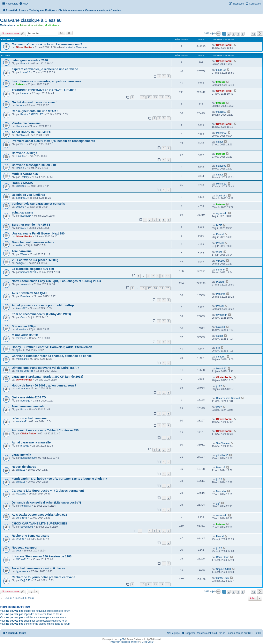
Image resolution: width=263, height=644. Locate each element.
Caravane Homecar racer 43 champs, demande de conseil (52, 356)
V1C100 (221, 261)
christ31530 (223, 578)
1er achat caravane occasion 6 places (38, 568)
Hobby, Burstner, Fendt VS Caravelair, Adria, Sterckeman (52, 347)
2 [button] (229, 34)
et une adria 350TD (25, 335)
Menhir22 (221, 133)
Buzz (23, 410)
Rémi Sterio (223, 557)
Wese (24, 254)
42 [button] (253, 34)
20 (168, 288)
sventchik (25, 284)
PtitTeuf (220, 282)
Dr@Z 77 (25, 580)
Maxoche (21, 494)
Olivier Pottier (24, 47)
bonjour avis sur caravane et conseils (38, 204)
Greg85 (20, 539)
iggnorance (22, 571)
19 (162, 288)
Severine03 (27, 527)
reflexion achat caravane (29, 418)
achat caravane (22, 212)
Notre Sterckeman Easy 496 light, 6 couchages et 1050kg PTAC (56, 281)
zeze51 (20, 207)
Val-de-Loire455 (25, 371)
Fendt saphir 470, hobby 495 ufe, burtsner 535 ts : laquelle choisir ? (59, 479)
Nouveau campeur (25, 548)
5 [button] (243, 34)
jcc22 (219, 386)
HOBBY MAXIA (22, 183)
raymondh (222, 213)
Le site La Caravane (76, 47)
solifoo (20, 245)
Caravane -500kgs (24, 153)
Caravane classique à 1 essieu (31, 20)
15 (168, 97)
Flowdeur (25, 296)
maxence (21, 338)
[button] (218, 34)
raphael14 (26, 216)
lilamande (21, 126)
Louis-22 (25, 72)
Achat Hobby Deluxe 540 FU (32, 132)
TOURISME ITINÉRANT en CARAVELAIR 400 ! (44, 90)
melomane (22, 359)
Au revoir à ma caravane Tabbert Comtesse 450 (45, 430)
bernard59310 (28, 272)
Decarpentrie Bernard (228, 398)
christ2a (20, 135)
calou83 (220, 327)
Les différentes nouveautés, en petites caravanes (47, 81)
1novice (20, 186)
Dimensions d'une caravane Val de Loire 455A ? (45, 368)
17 (149, 288)
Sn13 (23, 144)
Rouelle (20, 168)
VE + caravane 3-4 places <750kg (35, 260)
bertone (20, 105)
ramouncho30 (28, 458)
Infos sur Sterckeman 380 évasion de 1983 (42, 556)
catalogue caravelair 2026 (30, 60)
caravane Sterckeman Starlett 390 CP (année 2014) (47, 377)
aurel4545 (22, 518)
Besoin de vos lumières (28, 195)
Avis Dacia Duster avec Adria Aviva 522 (39, 515)
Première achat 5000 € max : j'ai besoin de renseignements (53, 141)
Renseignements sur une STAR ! (35, 111)
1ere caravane (22, 251)
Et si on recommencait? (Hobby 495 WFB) (41, 314)
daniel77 (221, 357)
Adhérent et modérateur (30, 25)
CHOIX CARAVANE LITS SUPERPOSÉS (39, 523)
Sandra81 (21, 198)
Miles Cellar (147, 642)
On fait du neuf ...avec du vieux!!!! (36, 102)
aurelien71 (22, 421)
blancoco (221, 166)
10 (168, 276)
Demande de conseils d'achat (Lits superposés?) (46, 502)
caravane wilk (21, 455)
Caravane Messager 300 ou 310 (34, 165)
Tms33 (20, 156)
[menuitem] (23, 4)
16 (143, 288)
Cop (23, 317)
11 (143, 97)
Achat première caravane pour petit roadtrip (43, 305)
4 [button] (238, 34)
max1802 (221, 112)
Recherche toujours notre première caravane (43, 577)
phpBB (121, 639)
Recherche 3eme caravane (30, 536)
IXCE (23, 228)
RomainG (26, 506)
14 (162, 97)
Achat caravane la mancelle (31, 442)
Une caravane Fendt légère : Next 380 (38, 233)
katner (220, 142)
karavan (25, 93)
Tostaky (25, 177)
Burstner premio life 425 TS (31, 225)
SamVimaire (223, 443)
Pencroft (25, 64)
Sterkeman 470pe (24, 326)
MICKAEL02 (23, 559)
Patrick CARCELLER (32, 114)
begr (18, 551)
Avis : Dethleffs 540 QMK (29, 293)
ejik (18, 350)
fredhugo (25, 401)
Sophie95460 (223, 569)
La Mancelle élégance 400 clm (33, 269)
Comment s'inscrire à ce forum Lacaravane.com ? (47, 44)
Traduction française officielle (124, 642)
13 (155, 97)
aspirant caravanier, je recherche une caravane (45, 69)
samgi (19, 263)
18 (155, 288)
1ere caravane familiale (28, 406)
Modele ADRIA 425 (25, 174)
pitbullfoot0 (222, 455)
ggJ (218, 503)
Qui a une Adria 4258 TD (29, 397)
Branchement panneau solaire (33, 242)
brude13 (25, 446)
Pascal (220, 234)
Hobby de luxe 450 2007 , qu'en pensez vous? (44, 385)
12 (149, 97)
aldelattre (21, 329)
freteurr (20, 84)
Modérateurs (52, 25)
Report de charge (24, 467)
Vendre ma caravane (26, 123)
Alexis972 (21, 308)
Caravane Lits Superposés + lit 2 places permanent (48, 491)
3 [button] (234, 34)
